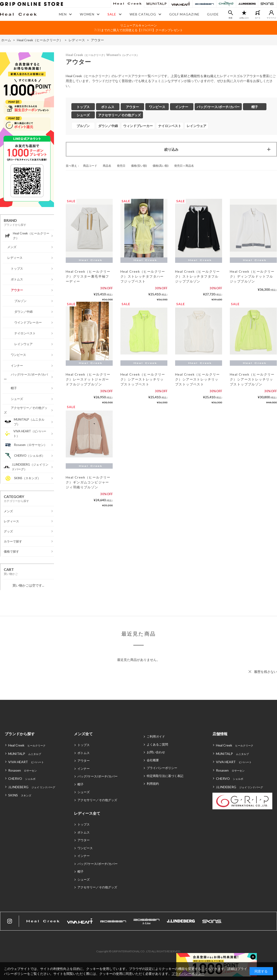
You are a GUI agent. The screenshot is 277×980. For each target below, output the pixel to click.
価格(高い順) (161, 166)
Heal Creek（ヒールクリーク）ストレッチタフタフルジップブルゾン (198, 276)
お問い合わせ (156, 752)
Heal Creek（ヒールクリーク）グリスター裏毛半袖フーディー (88, 276)
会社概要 (153, 760)
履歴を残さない (265, 672)
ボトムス (84, 753)
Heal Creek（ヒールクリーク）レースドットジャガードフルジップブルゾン (88, 379)
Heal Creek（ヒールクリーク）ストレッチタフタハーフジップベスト (143, 276)
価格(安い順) (139, 166)
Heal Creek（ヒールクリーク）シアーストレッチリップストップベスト (143, 379)
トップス (84, 745)
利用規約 (153, 784)
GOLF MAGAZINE (185, 14)
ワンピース (85, 848)
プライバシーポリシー (162, 768)
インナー (84, 769)
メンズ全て (83, 734)
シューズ (84, 792)
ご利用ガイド (156, 736)
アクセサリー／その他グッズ (97, 800)
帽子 (81, 784)
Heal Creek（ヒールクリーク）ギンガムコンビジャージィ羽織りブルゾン (88, 482)
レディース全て (87, 813)
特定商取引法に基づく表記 (165, 776)
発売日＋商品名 (184, 166)
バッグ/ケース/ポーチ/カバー (98, 776)
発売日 (121, 166)
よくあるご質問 (157, 744)
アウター (84, 761)
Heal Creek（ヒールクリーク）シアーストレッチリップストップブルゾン (252, 379)
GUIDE (213, 14)
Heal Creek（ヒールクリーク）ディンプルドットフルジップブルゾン (252, 276)
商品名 (107, 166)
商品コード (90, 166)
